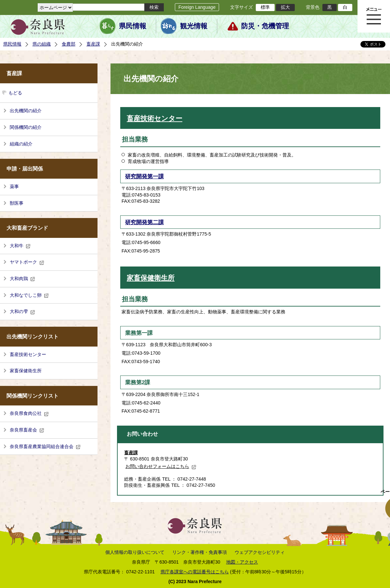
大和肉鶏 (22, 279)
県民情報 (133, 26)
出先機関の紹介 (26, 111)
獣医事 (17, 203)
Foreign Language (197, 7)
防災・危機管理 (265, 26)
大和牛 (20, 246)
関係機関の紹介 (26, 127)
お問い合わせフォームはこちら (161, 466)
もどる (15, 93)
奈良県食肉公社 (29, 413)
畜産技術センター (28, 354)
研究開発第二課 (144, 222)
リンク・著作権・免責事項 (200, 552)
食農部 (69, 44)
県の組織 (42, 44)
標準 (265, 7)
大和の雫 (22, 311)
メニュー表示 (374, 16)
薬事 (14, 186)
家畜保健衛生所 (26, 371)
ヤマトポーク (27, 262)
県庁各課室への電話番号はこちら (195, 572)
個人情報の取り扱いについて (135, 552)
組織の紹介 (21, 144)
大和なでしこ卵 (29, 295)
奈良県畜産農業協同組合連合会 (45, 446)
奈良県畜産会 (27, 430)
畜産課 (93, 44)
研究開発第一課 (144, 177)
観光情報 (194, 26)
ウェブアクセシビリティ (260, 552)
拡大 (285, 7)
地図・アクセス (242, 562)
